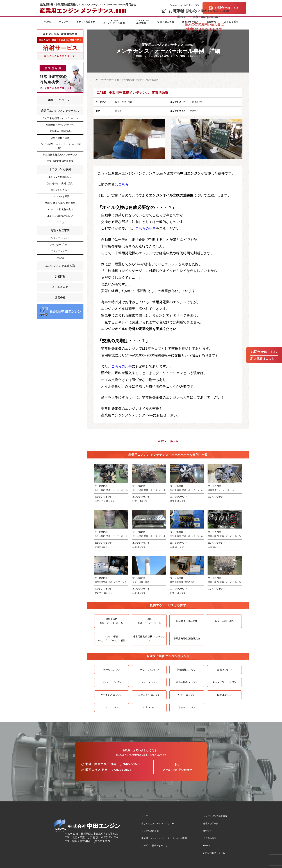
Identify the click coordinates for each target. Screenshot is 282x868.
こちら (123, 184)
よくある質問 (231, 22)
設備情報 (211, 22)
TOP (95, 80)
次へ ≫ (174, 441)
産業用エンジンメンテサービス (60, 111)
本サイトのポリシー (60, 100)
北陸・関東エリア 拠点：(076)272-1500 (113, 764)
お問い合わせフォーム (214, 853)
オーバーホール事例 (110, 80)
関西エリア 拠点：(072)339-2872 (108, 770)
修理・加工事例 (166, 22)
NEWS (206, 846)
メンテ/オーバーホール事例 (114, 22)
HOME (47, 22)
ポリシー (64, 22)
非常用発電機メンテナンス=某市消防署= (140, 80)
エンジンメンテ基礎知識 (141, 22)
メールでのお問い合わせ (177, 770)
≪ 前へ (162, 441)
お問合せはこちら (264, 352)
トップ (145, 816)
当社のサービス (190, 22)
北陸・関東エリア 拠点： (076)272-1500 (95, 837)
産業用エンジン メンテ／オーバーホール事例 (164, 838)
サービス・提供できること (154, 846)
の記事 (151, 228)
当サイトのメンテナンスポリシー (158, 824)
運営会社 (60, 298)
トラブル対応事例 (86, 22)
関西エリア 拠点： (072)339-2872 (91, 841)
